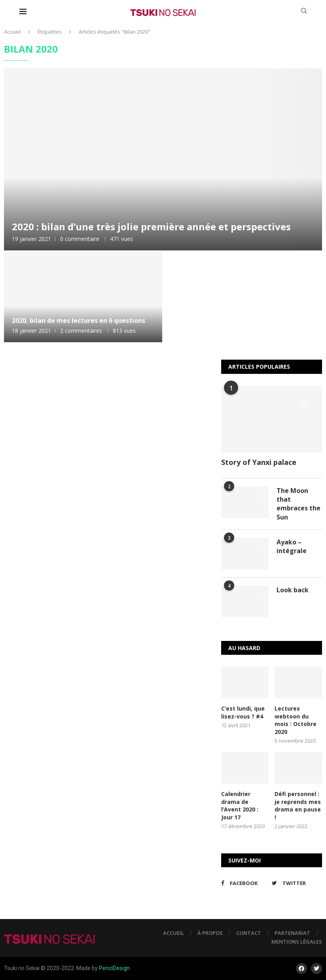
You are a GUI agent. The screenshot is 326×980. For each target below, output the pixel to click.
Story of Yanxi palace (259, 462)
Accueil (12, 32)
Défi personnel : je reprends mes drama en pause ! (298, 806)
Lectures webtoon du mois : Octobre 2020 (296, 720)
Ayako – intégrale (292, 546)
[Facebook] (244, 883)
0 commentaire (80, 239)
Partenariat (292, 933)
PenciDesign (114, 968)
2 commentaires (81, 331)
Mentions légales (297, 942)
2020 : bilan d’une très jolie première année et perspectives (151, 227)
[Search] (304, 12)
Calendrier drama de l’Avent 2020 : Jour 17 (240, 806)
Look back (293, 590)
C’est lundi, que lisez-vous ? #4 (243, 712)
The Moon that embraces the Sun (299, 504)
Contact (249, 933)
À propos (210, 933)
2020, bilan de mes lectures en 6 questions (79, 320)
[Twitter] (295, 883)
